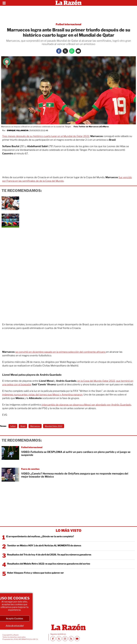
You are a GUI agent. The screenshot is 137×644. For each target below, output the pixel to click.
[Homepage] (68, 3)
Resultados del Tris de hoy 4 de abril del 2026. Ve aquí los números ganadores (49, 555)
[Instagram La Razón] (65, 639)
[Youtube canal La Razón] (77, 639)
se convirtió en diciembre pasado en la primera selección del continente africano (61, 352)
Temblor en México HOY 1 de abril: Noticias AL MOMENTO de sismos (44, 546)
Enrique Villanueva (18, 130)
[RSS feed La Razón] (71, 639)
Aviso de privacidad (15, 625)
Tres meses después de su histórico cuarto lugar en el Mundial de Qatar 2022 (46, 136)
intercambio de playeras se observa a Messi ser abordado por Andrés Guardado (86, 405)
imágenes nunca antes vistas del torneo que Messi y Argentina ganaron (42, 395)
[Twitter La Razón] (65, 51)
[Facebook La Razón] (59, 51)
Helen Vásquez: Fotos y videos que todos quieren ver (35, 573)
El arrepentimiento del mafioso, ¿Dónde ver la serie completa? (40, 536)
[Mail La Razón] (78, 51)
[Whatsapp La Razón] (72, 51)
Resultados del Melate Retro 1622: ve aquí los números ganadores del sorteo (49, 564)
